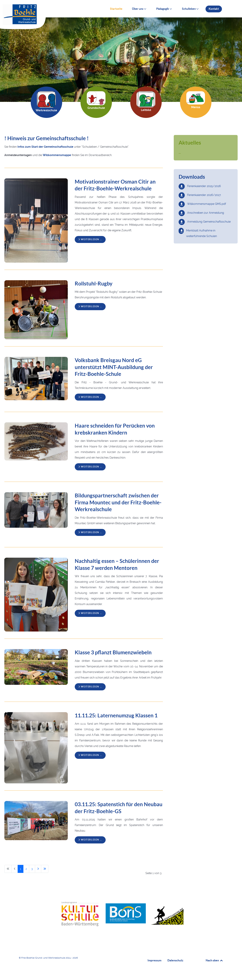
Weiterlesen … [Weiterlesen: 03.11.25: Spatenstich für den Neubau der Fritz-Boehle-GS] (90, 840)
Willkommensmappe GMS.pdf (207, 204)
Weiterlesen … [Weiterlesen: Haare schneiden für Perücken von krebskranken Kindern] (90, 467)
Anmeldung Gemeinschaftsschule (209, 222)
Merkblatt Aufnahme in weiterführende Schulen (201, 233)
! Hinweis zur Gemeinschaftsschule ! (47, 138)
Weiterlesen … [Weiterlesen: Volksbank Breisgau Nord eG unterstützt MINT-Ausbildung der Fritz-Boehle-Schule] (90, 397)
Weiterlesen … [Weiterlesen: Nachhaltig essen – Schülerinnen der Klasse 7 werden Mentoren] (90, 613)
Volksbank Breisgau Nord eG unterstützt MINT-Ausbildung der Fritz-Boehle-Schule (114, 367)
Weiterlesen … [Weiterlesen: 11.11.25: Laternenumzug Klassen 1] (90, 755)
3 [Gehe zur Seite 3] (32, 869)
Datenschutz (175, 960)
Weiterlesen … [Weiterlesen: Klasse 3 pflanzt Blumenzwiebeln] (90, 687)
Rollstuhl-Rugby (94, 284)
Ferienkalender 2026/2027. (204, 195)
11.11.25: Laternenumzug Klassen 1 (116, 715)
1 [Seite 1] (21, 869)
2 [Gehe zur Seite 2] (26, 869)
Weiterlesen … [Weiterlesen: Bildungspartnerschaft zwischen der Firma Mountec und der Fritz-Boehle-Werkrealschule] (90, 532)
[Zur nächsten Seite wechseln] (38, 869)
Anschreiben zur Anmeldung (206, 213)
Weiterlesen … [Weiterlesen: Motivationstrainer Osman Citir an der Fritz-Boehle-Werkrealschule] (90, 239)
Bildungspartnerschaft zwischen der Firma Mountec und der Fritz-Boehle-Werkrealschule (118, 502)
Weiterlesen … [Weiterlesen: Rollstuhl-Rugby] (90, 306)
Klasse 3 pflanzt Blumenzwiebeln (113, 652)
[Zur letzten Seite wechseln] (45, 869)
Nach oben (214, 960)
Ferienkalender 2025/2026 (204, 186)
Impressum (154, 960)
